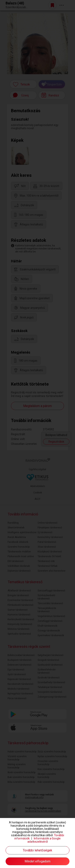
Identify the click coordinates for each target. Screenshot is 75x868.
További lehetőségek (37, 850)
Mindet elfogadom (37, 861)
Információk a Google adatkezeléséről (44, 840)
